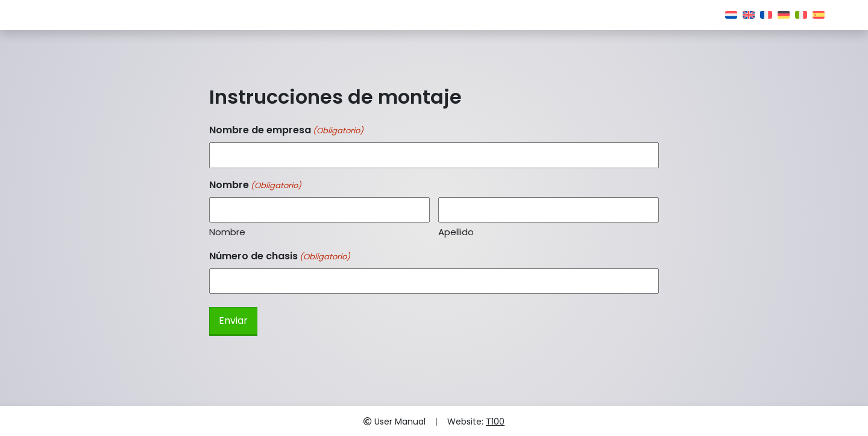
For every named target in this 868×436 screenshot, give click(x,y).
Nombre (227, 232)
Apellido (456, 232)
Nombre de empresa (286, 130)
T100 (495, 422)
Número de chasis (280, 256)
